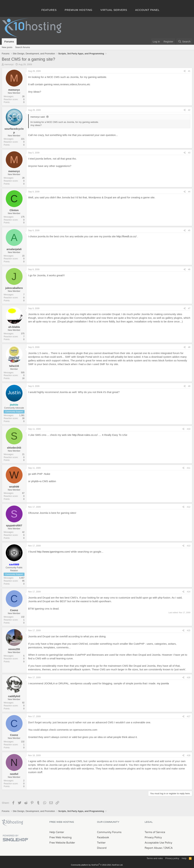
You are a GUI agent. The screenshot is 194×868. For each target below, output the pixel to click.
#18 (189, 755)
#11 (189, 468)
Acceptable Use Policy (159, 843)
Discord (102, 848)
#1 (189, 71)
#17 (189, 716)
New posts (7, 47)
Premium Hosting (78, 10)
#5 (189, 230)
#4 (189, 192)
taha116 (14, 366)
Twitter (101, 843)
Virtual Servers (114, 10)
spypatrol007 (14, 525)
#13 (189, 546)
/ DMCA (168, 848)
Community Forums (109, 832)
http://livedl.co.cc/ (126, 236)
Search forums (23, 47)
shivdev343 (14, 448)
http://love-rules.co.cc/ (85, 435)
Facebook (103, 837)
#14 (189, 592)
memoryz (9, 64)
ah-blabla (14, 327)
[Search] (184, 42)
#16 (189, 678)
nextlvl (14, 774)
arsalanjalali (14, 249)
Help (184, 858)
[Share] (185, 71)
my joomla (163, 683)
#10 (189, 429)
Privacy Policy (153, 837)
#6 (189, 269)
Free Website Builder (62, 843)
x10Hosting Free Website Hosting (12, 823)
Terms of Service (155, 832)
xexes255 (14, 649)
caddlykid (14, 696)
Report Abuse (153, 848)
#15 (189, 631)
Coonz (14, 610)
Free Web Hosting (61, 837)
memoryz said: (38, 117)
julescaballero (14, 288)
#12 (189, 507)
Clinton (14, 210)
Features (49, 10)
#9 (189, 386)
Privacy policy (172, 858)
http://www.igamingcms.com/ (53, 552)
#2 (189, 110)
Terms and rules (155, 858)
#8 (189, 347)
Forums (9, 42)
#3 (189, 153)
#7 (189, 308)
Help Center (57, 832)
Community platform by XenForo (97, 865)
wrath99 (14, 487)
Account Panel (147, 10)
